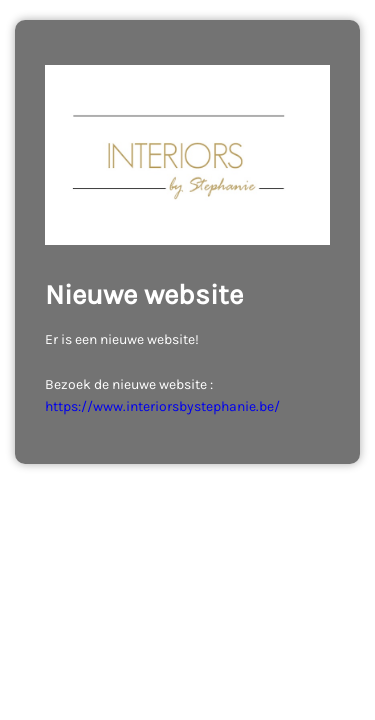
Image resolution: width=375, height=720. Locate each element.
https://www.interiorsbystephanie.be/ (162, 406)
